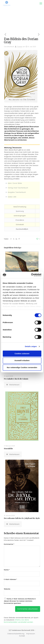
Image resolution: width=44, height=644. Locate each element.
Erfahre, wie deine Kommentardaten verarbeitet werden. (19, 621)
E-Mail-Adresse (10, 579)
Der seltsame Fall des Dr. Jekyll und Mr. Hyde (22, 518)
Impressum (31, 634)
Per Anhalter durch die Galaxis (16, 379)
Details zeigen (31, 346)
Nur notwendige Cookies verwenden (22, 367)
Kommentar (9, 544)
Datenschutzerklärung (16, 634)
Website (7, 589)
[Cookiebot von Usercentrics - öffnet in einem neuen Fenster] (31, 275)
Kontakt (22, 636)
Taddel (19, 47)
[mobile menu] (41, 4)
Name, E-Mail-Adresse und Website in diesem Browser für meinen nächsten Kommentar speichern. (20, 601)
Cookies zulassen (22, 354)
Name (7, 570)
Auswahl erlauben (22, 360)
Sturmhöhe (8, 449)
